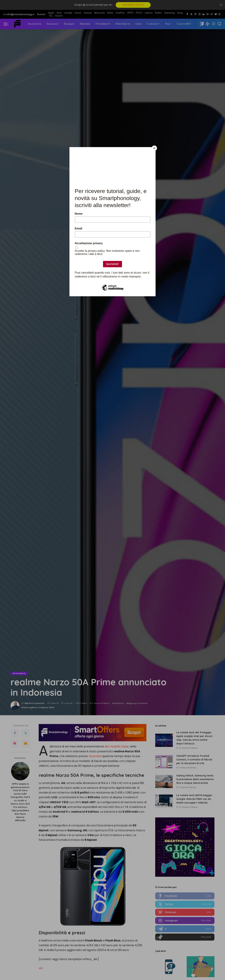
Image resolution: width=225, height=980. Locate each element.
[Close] (155, 148)
